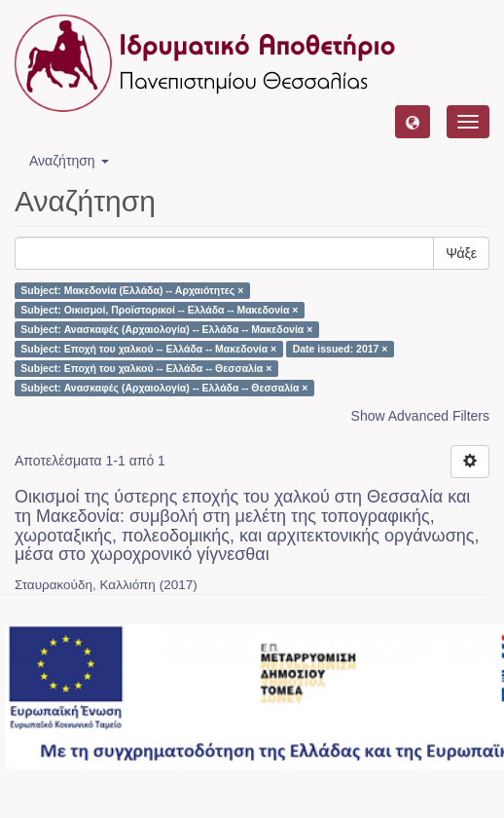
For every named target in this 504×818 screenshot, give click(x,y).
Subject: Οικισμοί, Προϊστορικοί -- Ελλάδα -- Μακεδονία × (159, 310)
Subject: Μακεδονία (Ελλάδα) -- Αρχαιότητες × (132, 290)
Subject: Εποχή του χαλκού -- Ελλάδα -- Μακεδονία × (148, 349)
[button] (413, 122)
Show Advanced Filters (420, 416)
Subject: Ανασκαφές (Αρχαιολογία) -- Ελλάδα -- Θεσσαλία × (164, 388)
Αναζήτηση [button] (69, 161)
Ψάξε (461, 253)
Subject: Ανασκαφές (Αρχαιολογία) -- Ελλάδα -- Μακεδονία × (166, 329)
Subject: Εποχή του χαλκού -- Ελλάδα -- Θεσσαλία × (146, 368)
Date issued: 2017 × (341, 349)
